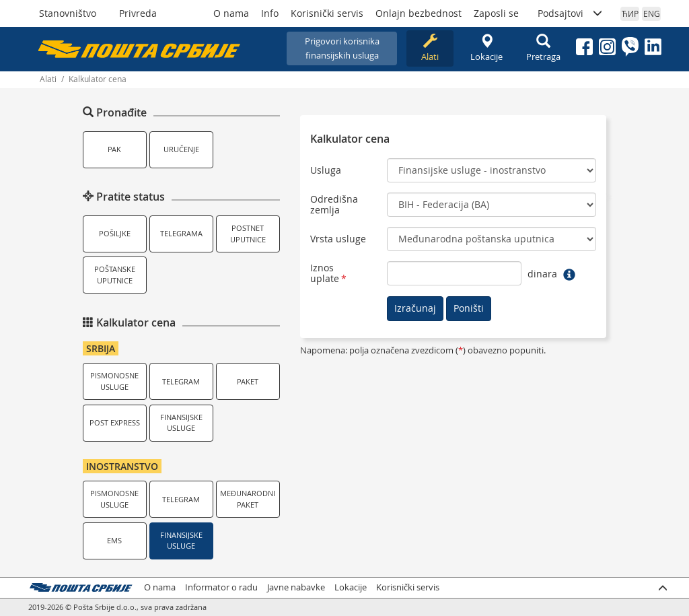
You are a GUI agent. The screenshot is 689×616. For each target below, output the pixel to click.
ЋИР (630, 13)
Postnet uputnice (248, 234)
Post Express (115, 422)
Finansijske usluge (181, 423)
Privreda (138, 13)
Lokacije (486, 48)
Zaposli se (496, 13)
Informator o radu (221, 587)
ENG (652, 13)
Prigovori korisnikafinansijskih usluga (342, 48)
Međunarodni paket (248, 499)
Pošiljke (115, 233)
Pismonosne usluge (114, 381)
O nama (231, 13)
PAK (114, 149)
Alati (430, 48)
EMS (114, 540)
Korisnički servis (327, 13)
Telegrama (181, 233)
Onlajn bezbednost (419, 13)
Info (270, 13)
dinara (542, 274)
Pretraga (543, 48)
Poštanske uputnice (115, 275)
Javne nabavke (296, 587)
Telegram (181, 381)
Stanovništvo (68, 13)
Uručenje (181, 149)
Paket (248, 381)
